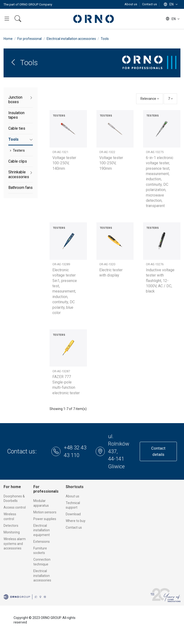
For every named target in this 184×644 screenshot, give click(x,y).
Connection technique (42, 562)
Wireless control (10, 516)
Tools (13, 139)
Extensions (42, 542)
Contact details (158, 451)
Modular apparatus (41, 503)
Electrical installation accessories (42, 576)
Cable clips (18, 161)
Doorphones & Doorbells (14, 499)
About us (131, 4)
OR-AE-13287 (61, 371)
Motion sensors (45, 512)
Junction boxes (15, 100)
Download (73, 514)
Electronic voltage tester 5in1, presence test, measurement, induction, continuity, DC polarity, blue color (65, 291)
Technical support (73, 505)
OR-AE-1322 (107, 152)
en (171, 4)
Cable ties (17, 128)
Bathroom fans (20, 188)
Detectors (11, 526)
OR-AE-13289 (61, 264)
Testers (19, 150)
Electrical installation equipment (42, 530)
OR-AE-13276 (155, 264)
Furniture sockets (40, 551)
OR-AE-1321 (60, 152)
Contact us (149, 4)
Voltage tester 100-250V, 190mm (111, 163)
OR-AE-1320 (107, 264)
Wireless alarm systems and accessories (15, 544)
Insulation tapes (16, 115)
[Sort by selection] (150, 99)
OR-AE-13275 (155, 152)
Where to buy (76, 521)
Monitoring (12, 532)
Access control (15, 507)
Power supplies (45, 519)
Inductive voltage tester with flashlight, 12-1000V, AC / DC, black (160, 281)
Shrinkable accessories (19, 174)
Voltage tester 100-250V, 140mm (64, 163)
